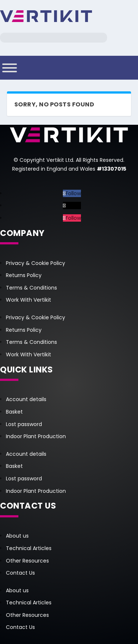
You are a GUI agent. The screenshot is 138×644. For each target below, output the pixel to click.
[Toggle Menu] (10, 68)
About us (17, 536)
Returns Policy (24, 275)
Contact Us (20, 573)
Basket (14, 412)
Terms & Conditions (31, 288)
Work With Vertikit (29, 300)
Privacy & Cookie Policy (36, 263)
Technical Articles (29, 548)
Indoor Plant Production (36, 436)
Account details (26, 399)
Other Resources (27, 561)
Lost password (24, 424)
